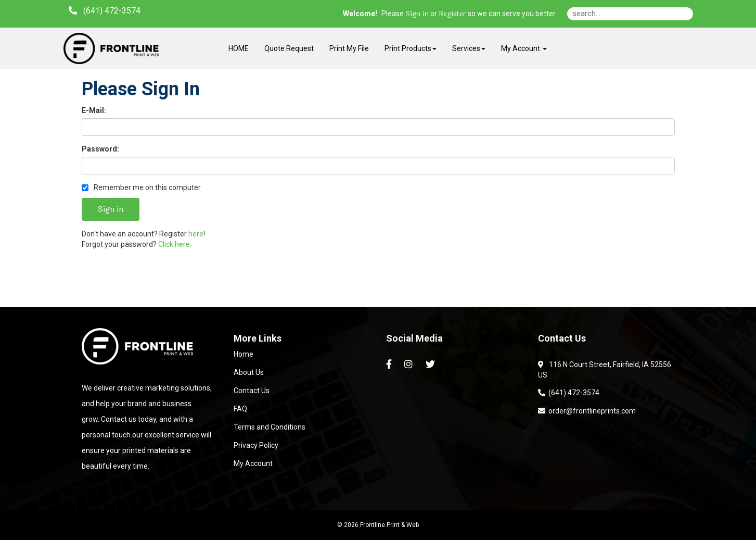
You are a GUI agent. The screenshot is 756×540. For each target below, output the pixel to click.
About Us (249, 372)
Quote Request (289, 48)
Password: (100, 149)
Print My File (349, 48)
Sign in (417, 14)
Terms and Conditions (270, 427)
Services (469, 48)
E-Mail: (94, 110)
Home (244, 354)
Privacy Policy (256, 445)
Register (452, 14)
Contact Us (252, 391)
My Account (253, 463)
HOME (239, 48)
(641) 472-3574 (569, 393)
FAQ (240, 409)
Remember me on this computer (141, 187)
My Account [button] (524, 48)
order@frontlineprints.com (587, 411)
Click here (174, 244)
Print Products (411, 48)
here (196, 234)
